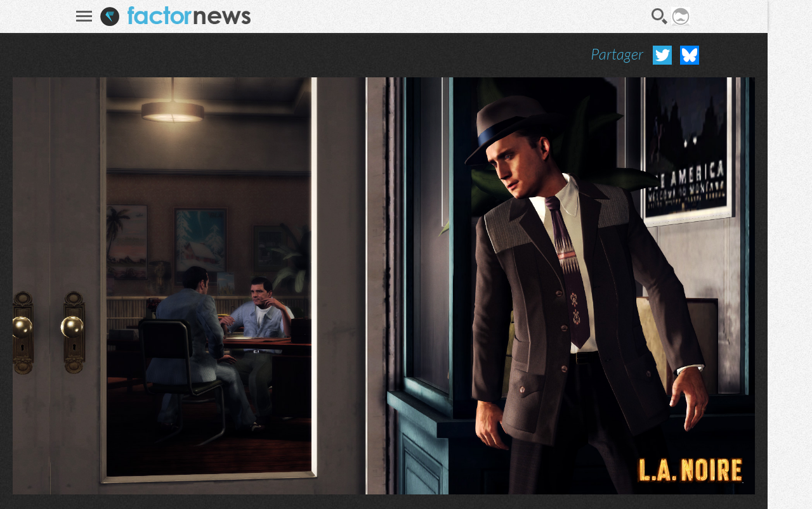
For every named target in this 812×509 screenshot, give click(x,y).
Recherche (660, 16)
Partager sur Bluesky (690, 55)
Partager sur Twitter (662, 55)
